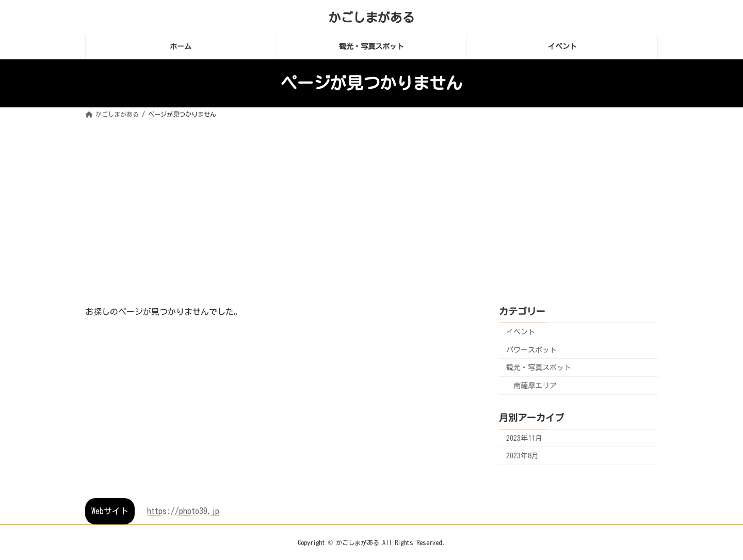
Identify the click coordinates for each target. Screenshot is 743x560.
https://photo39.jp (183, 511)
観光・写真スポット (539, 367)
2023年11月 (524, 438)
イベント (521, 332)
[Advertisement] (372, 199)
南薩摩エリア (535, 385)
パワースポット (531, 349)
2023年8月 (522, 456)
